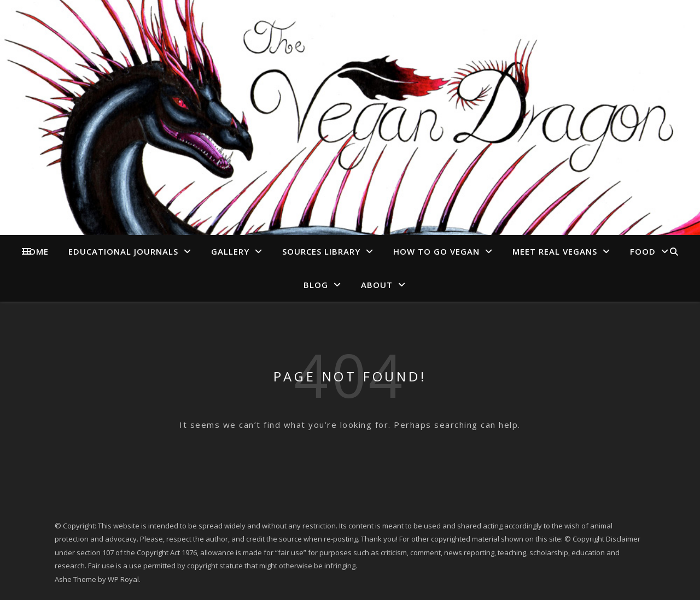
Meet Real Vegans (555, 251)
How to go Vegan (436, 251)
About (377, 285)
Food (643, 251)
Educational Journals (123, 251)
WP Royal (123, 579)
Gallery (230, 251)
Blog (316, 285)
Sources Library (321, 251)
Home (36, 251)
